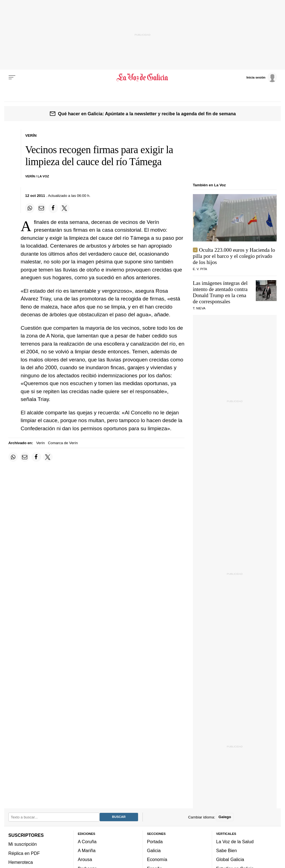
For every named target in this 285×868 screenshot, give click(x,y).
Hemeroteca (21, 862)
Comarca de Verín (63, 443)
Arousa (85, 860)
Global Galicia (230, 860)
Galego (225, 817)
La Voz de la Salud (235, 842)
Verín (40, 443)
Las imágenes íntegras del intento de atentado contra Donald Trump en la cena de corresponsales (220, 292)
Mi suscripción (23, 844)
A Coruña (87, 842)
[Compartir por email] (41, 208)
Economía (157, 860)
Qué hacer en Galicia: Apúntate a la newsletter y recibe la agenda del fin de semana (147, 114)
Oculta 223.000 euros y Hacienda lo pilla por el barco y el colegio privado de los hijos (234, 256)
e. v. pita (200, 269)
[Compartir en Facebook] (53, 208)
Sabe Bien (227, 850)
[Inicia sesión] (262, 77)
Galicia (154, 850)
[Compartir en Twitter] (65, 208)
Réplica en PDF (24, 853)
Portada (155, 842)
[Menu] (12, 77)
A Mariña (87, 850)
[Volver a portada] (142, 77)
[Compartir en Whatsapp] (30, 208)
